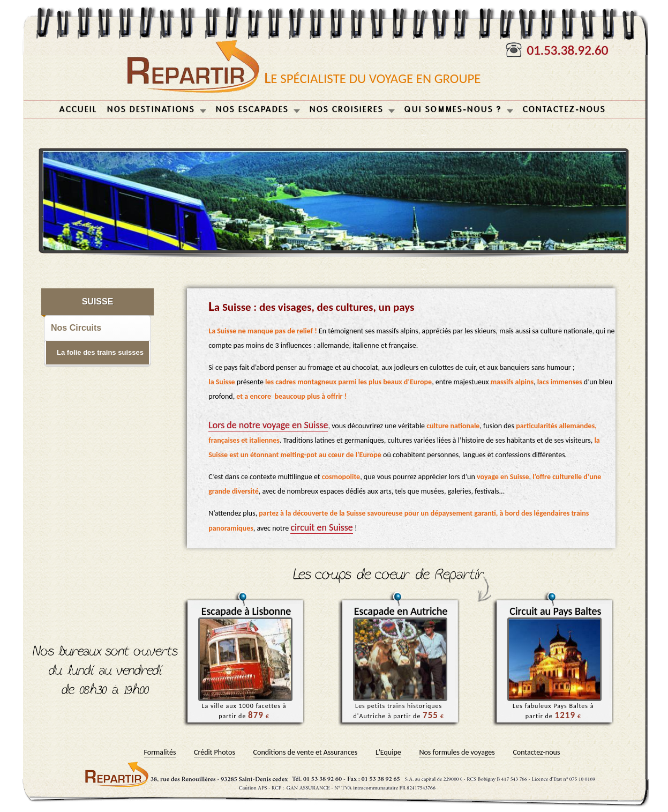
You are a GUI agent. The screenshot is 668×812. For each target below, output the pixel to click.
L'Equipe (388, 752)
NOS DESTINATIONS (151, 110)
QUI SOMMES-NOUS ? (453, 110)
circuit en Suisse (321, 527)
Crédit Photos (215, 752)
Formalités (160, 752)
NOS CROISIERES (347, 110)
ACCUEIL (78, 110)
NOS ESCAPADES (252, 110)
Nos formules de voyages (457, 752)
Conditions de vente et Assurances (306, 752)
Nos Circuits (76, 328)
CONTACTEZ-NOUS (564, 110)
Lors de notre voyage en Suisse (268, 425)
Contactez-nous (536, 752)
